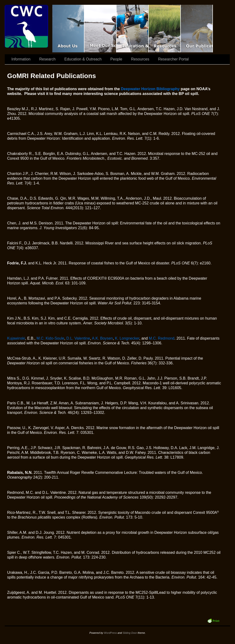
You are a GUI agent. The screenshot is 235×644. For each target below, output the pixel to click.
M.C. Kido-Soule (51, 338)
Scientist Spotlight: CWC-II (100, 29)
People (116, 59)
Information (21, 59)
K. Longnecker (127, 338)
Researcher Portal (173, 59)
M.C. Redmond (162, 338)
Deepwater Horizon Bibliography (150, 89)
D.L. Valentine (78, 338)
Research (47, 59)
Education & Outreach (133, 29)
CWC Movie (68, 29)
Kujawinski (16, 338)
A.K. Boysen (102, 338)
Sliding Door (130, 633)
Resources (165, 29)
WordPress (110, 633)
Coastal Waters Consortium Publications (197, 29)
